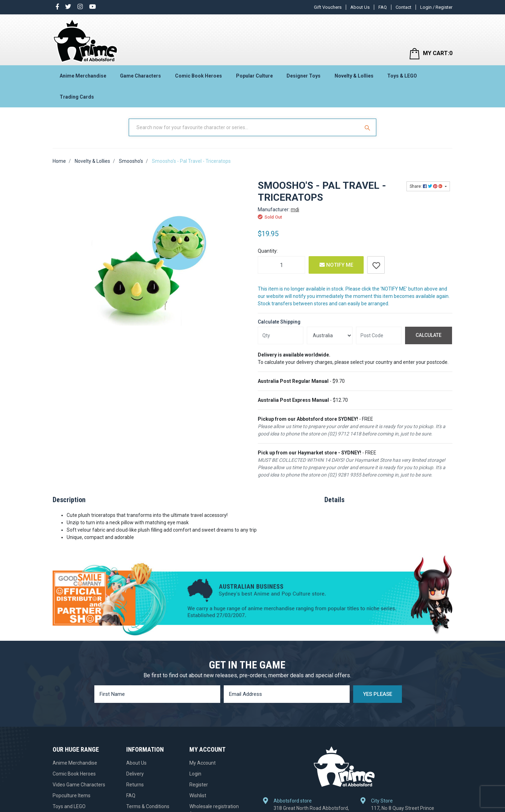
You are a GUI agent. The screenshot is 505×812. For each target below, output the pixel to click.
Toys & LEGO (402, 76)
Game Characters (140, 76)
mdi (295, 209)
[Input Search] (245, 127)
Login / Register (436, 7)
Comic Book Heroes (198, 76)
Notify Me (336, 265)
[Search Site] (368, 127)
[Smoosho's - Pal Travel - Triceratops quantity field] (281, 265)
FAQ (383, 7)
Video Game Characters (79, 785)
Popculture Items (72, 796)
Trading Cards (77, 97)
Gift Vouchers (328, 7)
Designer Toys (304, 76)
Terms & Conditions (148, 806)
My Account (203, 763)
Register (199, 785)
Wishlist (198, 796)
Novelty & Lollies (354, 76)
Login (195, 774)
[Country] (330, 335)
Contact (403, 7)
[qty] (281, 335)
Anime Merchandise (83, 76)
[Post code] (379, 335)
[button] (376, 265)
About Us (360, 7)
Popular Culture (254, 76)
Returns (135, 785)
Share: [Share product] (427, 186)
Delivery (135, 774)
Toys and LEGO (69, 806)
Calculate (429, 335)
